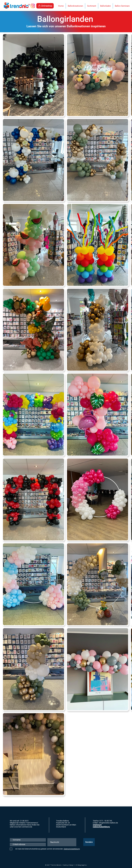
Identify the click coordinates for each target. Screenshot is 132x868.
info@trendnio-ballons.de (108, 823)
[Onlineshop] (45, 6)
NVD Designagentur (81, 865)
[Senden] (89, 842)
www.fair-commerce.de (23, 827)
